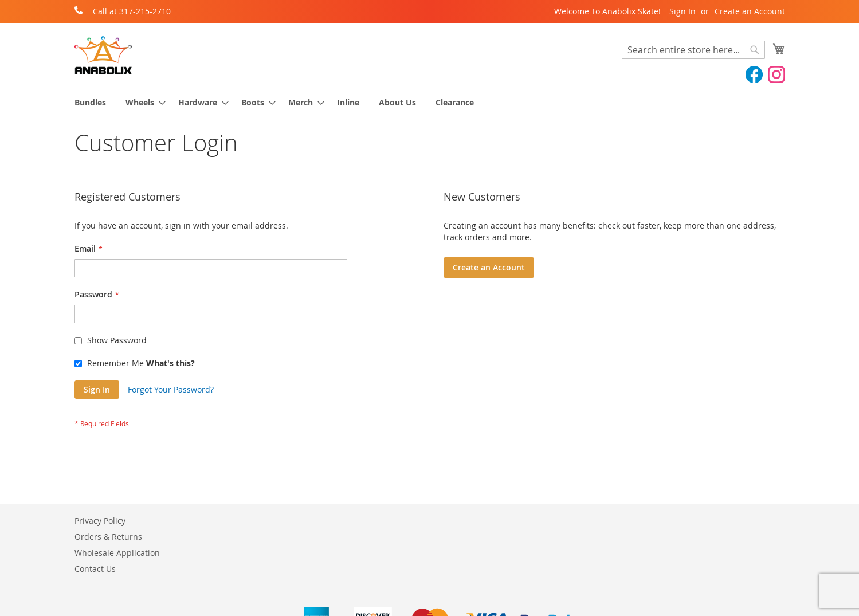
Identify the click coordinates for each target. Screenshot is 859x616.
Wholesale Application (117, 553)
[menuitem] (90, 102)
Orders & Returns (108, 537)
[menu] (430, 102)
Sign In (683, 11)
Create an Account (750, 11)
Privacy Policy (100, 521)
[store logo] (103, 55)
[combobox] (693, 50)
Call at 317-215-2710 (132, 11)
